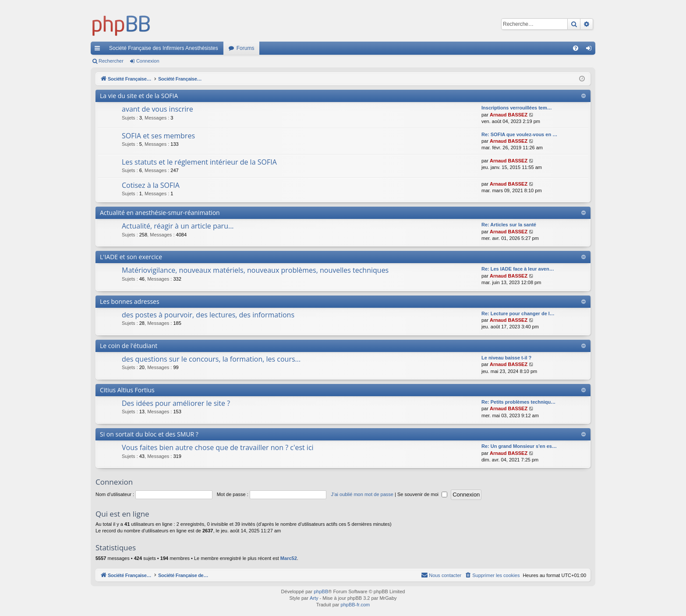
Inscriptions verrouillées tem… (517, 108)
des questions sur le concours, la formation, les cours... (211, 359)
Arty (314, 598)
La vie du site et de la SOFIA (139, 96)
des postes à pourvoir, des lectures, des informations (208, 315)
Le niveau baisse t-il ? (506, 358)
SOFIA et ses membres (158, 136)
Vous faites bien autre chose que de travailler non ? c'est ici (218, 447)
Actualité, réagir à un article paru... (178, 226)
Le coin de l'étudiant (129, 346)
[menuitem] (576, 48)
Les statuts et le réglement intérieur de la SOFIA (199, 162)
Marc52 (289, 558)
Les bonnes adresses (130, 301)
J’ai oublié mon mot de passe (362, 494)
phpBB (321, 591)
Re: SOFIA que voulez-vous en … (519, 134)
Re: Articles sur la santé (509, 225)
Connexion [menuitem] (591, 50)
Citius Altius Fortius (127, 390)
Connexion (148, 61)
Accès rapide (99, 50)
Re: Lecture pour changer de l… (518, 313)
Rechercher (111, 61)
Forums (246, 48)
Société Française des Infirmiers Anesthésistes (164, 48)
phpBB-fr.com (355, 605)
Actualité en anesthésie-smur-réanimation (160, 213)
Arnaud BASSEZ (509, 115)
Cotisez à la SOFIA (151, 185)
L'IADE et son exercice (131, 257)
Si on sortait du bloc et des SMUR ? (149, 434)
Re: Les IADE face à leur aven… (518, 269)
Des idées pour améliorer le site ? (176, 403)
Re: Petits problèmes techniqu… (518, 402)
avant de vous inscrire (157, 109)
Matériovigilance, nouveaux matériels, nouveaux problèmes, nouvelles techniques (255, 270)
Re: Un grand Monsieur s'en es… (519, 446)
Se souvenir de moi (422, 494)
